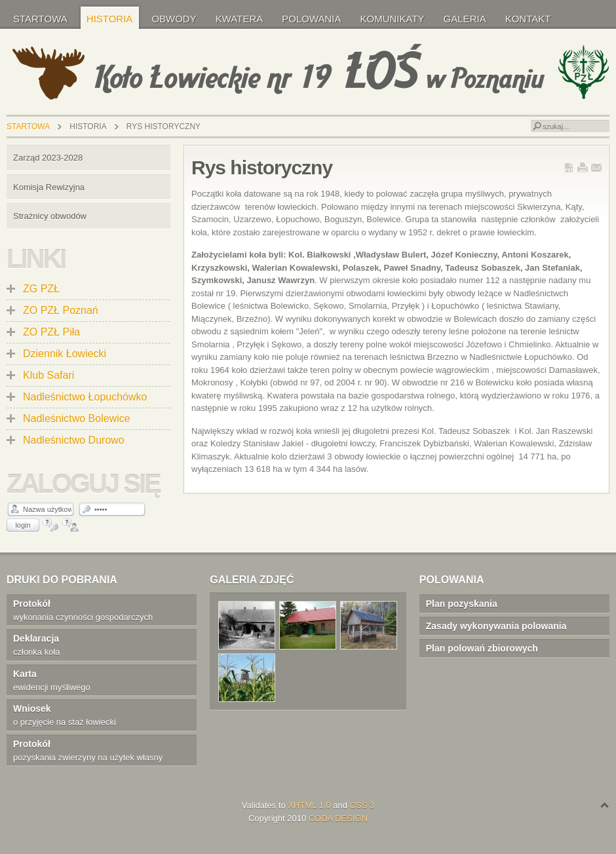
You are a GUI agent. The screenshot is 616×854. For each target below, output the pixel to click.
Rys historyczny (262, 167)
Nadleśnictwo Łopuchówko (85, 397)
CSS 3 (362, 805)
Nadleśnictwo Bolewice (77, 418)
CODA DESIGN (338, 818)
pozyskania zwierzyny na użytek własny (95, 750)
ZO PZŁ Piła (51, 332)
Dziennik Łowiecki (65, 354)
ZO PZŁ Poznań (61, 310)
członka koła (95, 644)
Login (23, 525)
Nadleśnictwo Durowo (74, 440)
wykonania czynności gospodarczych (95, 610)
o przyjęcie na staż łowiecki (95, 714)
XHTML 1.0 (309, 805)
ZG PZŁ (41, 289)
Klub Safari (48, 375)
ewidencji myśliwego (95, 680)
